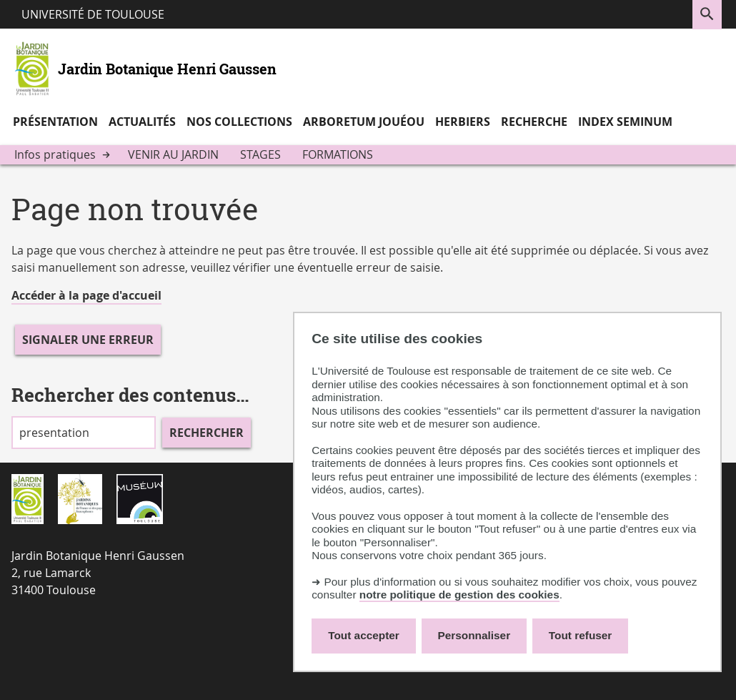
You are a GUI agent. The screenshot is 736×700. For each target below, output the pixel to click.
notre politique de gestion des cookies (459, 595)
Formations (338, 154)
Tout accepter (364, 635)
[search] (84, 433)
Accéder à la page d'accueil (86, 295)
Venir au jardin (173, 154)
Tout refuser (580, 635)
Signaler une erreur (88, 340)
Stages (260, 154)
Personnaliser (474, 635)
